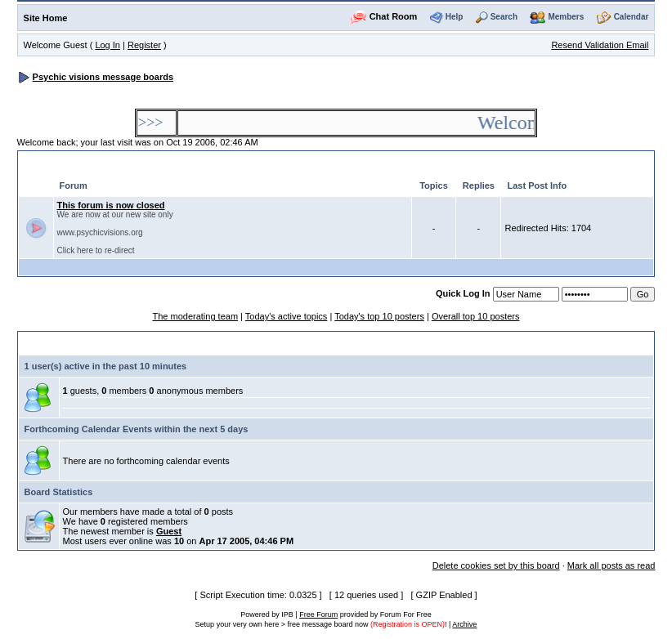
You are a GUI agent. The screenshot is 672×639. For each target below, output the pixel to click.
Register (144, 45)
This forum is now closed (111, 205)
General (48, 163)
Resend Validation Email (600, 45)
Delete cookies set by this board (496, 565)
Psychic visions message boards (103, 77)
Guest (169, 531)
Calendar (632, 17)
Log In (108, 45)
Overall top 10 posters (476, 316)
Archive (464, 624)
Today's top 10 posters (379, 316)
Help (455, 17)
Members (566, 17)
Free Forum (318, 614)
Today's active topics (287, 316)
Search (504, 17)
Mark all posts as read (612, 565)
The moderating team (195, 316)
